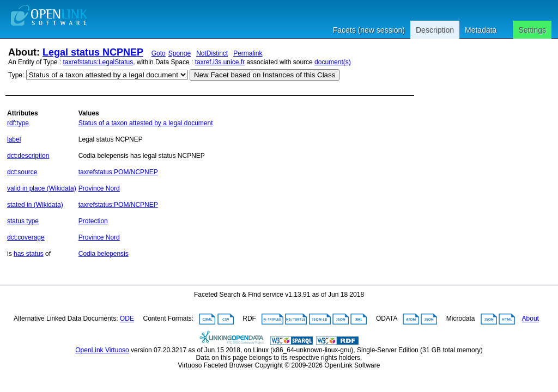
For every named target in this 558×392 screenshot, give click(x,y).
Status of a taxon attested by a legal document (146, 123)
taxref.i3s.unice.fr (220, 62)
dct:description (28, 156)
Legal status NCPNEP (93, 52)
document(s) (333, 62)
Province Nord (99, 188)
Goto (159, 53)
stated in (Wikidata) (35, 205)
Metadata (481, 30)
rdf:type (18, 123)
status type (23, 221)
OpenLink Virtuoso (102, 350)
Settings (532, 30)
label (14, 139)
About (530, 319)
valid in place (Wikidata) (42, 188)
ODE (127, 319)
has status (29, 254)
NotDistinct (212, 53)
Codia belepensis (104, 254)
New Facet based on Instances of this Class (265, 75)
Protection (93, 221)
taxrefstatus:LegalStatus (98, 62)
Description (435, 30)
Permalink (248, 53)
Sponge (180, 53)
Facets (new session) (369, 30)
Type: (16, 75)
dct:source (22, 172)
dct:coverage (26, 237)
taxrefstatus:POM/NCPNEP (118, 172)
